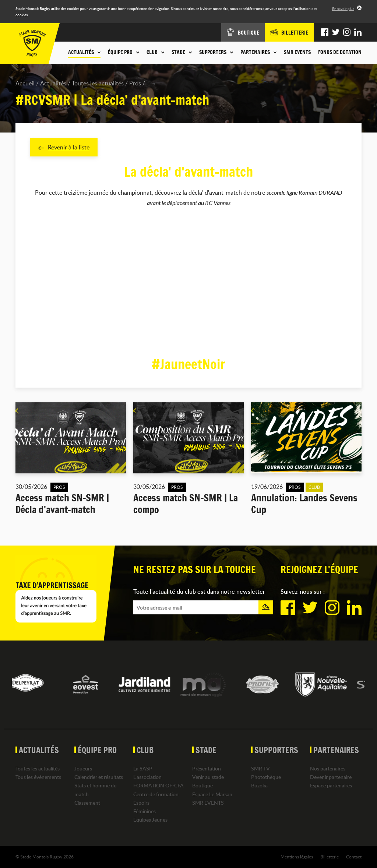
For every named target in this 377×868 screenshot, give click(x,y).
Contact (354, 857)
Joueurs (83, 768)
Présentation (207, 768)
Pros (135, 83)
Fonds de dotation (340, 52)
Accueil (25, 83)
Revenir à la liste (64, 147)
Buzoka (259, 785)
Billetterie (330, 857)
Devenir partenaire (331, 777)
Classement (87, 803)
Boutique (202, 785)
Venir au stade (208, 777)
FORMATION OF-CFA (158, 785)
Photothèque (266, 777)
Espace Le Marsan (212, 794)
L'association (147, 777)
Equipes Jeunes (150, 820)
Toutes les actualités (98, 83)
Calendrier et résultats (99, 777)
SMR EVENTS (297, 52)
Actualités (53, 83)
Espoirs (141, 803)
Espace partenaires (331, 785)
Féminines (145, 811)
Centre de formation (156, 794)
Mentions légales (297, 857)
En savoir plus (343, 8)
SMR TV (260, 768)
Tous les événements (38, 777)
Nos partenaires (328, 768)
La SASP (143, 768)
